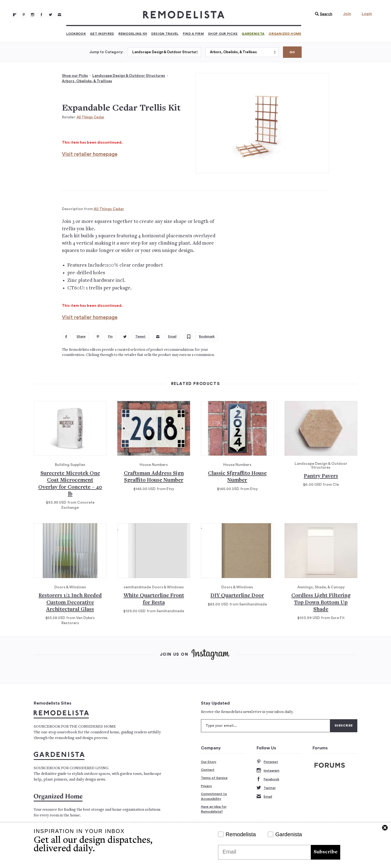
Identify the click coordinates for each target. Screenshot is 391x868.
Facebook (268, 779)
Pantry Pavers (321, 476)
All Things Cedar (90, 117)
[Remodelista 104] (51, 15)
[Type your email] (266, 726)
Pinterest (267, 762)
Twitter (266, 788)
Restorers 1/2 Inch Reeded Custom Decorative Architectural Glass (70, 603)
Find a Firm (193, 34)
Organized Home (285, 34)
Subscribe (326, 852)
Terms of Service (214, 778)
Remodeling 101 (133, 34)
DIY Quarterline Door (237, 596)
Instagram (268, 771)
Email (264, 797)
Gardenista (253, 34)
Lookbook (76, 34)
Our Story (209, 762)
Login (367, 14)
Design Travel (165, 34)
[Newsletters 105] (59, 15)
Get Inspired (102, 34)
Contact (208, 770)
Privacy (206, 786)
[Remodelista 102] (33, 15)
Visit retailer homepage (90, 154)
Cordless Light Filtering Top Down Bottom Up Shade (321, 603)
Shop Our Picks (223, 34)
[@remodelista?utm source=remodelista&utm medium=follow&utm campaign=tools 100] (15, 15)
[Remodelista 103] (42, 15)
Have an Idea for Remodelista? (214, 809)
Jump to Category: (106, 52)
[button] (322, 14)
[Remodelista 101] (24, 15)
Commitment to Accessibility (214, 796)
